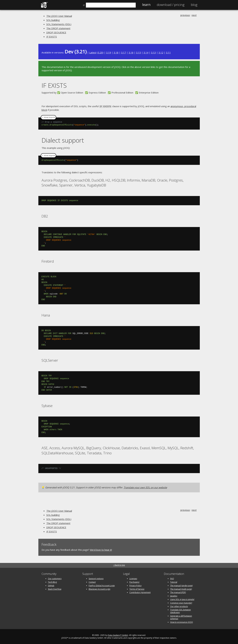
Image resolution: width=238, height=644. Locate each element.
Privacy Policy (135, 585)
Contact (92, 582)
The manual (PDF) (178, 592)
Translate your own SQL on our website (145, 487)
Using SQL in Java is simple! (182, 599)
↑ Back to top (119, 565)
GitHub (51, 585)
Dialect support (63, 140)
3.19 (109, 52)
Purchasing (134, 582)
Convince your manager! (181, 603)
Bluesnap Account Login (99, 589)
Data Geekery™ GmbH (118, 635)
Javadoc (174, 596)
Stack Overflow (55, 589)
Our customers (55, 578)
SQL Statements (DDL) (59, 24)
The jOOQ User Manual (59, 16)
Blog (194, 5)
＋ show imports (48, 117)
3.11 (168, 52)
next (194, 15)
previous (185, 15)
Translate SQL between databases (181, 611)
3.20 (100, 52)
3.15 (139, 52)
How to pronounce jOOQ (182, 622)
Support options (96, 578)
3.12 (161, 52)
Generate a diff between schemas (181, 617)
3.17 (124, 52)
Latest (93, 52)
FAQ (172, 578)
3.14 (146, 52)
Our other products (179, 606)
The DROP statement (58, 28)
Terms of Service (137, 589)
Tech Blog (52, 582)
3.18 (116, 52)
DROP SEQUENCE (56, 32)
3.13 (153, 52)
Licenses (133, 578)
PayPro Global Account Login (102, 585)
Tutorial (174, 582)
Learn (146, 5)
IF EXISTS (52, 37)
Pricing (171, 5)
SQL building (53, 20)
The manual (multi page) (181, 589)
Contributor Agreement (140, 592)
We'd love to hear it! (101, 549)
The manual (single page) (181, 585)
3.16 (131, 52)
